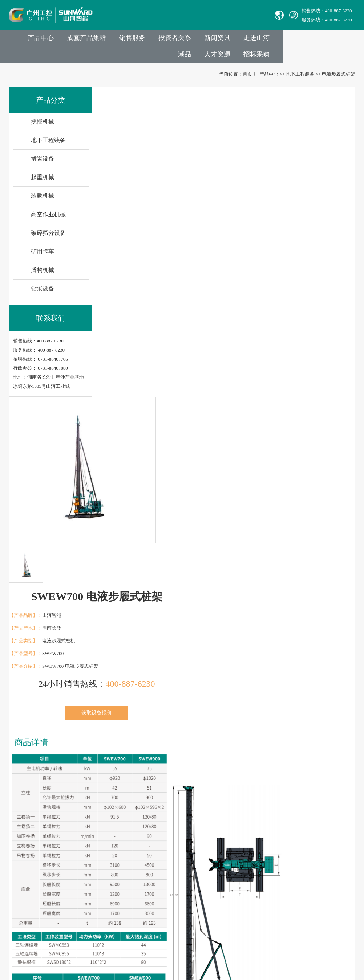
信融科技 (314, 942)
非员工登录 (224, 908)
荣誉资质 (93, 878)
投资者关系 (222, 40)
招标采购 (335, 57)
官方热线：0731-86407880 (192, 817)
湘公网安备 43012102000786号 (188, 942)
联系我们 (177, 795)
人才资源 (294, 57)
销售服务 (178, 40)
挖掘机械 (43, 126)
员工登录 (199, 908)
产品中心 (84, 40)
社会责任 (93, 867)
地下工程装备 (300, 77)
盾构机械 (43, 274)
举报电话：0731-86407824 (192, 827)
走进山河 (307, 40)
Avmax (19, 857)
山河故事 (93, 847)
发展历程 (93, 837)
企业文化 (93, 857)
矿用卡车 (43, 255)
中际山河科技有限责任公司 (41, 817)
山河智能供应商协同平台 (191, 918)
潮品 (341, 40)
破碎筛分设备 (48, 237)
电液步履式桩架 (338, 77)
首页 (247, 77)
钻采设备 (43, 292)
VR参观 (92, 888)
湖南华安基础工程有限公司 (41, 827)
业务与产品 (139, 795)
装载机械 (43, 200)
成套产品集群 (131, 40)
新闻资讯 (266, 40)
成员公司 (93, 827)
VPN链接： (178, 908)
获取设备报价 (284, 222)
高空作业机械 (48, 218)
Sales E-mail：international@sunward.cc (205, 837)
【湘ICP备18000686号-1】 (251, 942)
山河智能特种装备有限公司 (41, 837)
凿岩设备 (43, 163)
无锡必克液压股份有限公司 (41, 847)
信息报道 (93, 898)
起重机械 (43, 181)
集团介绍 (93, 817)
